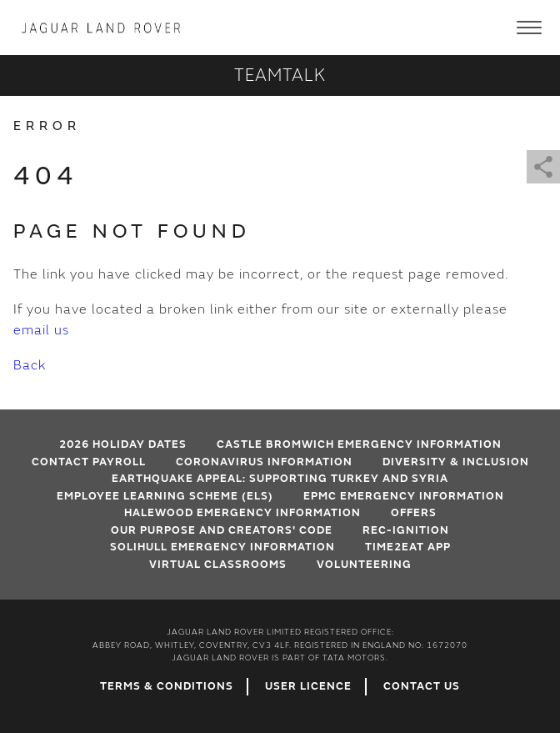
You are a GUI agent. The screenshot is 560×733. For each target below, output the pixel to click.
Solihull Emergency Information (222, 547)
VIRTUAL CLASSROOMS (218, 565)
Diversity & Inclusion (456, 462)
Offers (414, 513)
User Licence (308, 686)
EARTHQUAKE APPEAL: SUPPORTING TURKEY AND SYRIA (280, 479)
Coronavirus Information (264, 462)
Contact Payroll (89, 462)
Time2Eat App (408, 547)
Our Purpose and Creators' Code (222, 530)
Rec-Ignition (406, 530)
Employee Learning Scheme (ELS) (165, 496)
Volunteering (364, 565)
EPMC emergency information (404, 496)
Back (30, 365)
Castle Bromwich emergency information (359, 444)
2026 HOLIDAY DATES (123, 444)
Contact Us (422, 686)
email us (41, 330)
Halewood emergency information (242, 513)
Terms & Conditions (167, 686)
